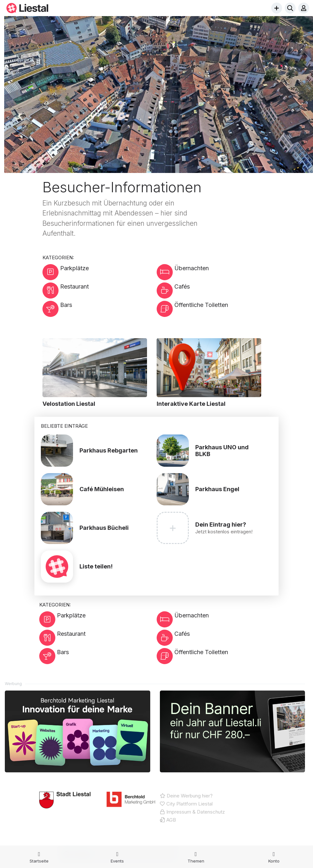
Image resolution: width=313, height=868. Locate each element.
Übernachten (184, 272)
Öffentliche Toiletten (193, 314)
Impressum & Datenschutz (192, 830)
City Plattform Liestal (186, 822)
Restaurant (66, 293)
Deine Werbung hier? (186, 814)
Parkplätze (66, 272)
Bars (58, 314)
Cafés (174, 293)
